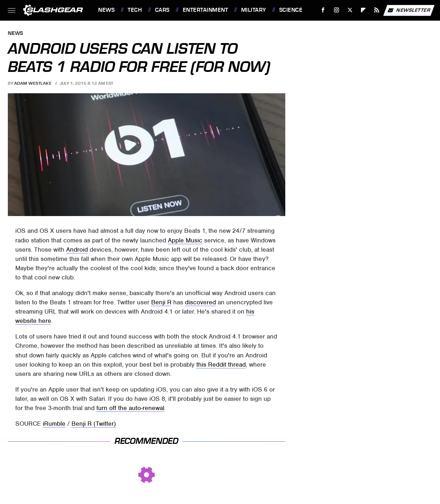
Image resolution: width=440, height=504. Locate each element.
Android (77, 250)
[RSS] (377, 10)
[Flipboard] (363, 10)
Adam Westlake (33, 83)
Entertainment (206, 10)
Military (254, 10)
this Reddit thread (221, 364)
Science (291, 10)
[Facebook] (323, 10)
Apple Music (185, 240)
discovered (200, 302)
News (106, 10)
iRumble (54, 424)
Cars (162, 10)
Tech (135, 10)
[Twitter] (350, 10)
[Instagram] (337, 10)
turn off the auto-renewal (130, 408)
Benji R (161, 302)
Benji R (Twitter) (94, 424)
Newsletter (409, 10)
